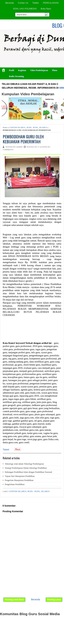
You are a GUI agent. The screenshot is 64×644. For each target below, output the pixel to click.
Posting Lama (54, 600)
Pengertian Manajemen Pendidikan (19, 480)
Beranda (10, 3)
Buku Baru (46, 9)
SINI (62, 88)
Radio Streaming (16, 76)
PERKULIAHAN (51, 3)
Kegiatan (22, 70)
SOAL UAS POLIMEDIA (25, 9)
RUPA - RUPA (32, 127)
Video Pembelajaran (39, 70)
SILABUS (43, 127)
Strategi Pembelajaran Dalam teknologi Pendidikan (26, 468)
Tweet (6, 450)
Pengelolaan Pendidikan (15, 484)
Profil (12, 70)
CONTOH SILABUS (17, 127)
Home (5, 127)
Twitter (35, 3)
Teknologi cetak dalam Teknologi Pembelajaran (24, 464)
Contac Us (23, 3)
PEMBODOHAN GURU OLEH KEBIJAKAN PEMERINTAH (23, 139)
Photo (55, 70)
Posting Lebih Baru (14, 600)
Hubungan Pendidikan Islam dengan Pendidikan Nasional (28, 472)
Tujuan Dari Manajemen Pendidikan (20, 476)
